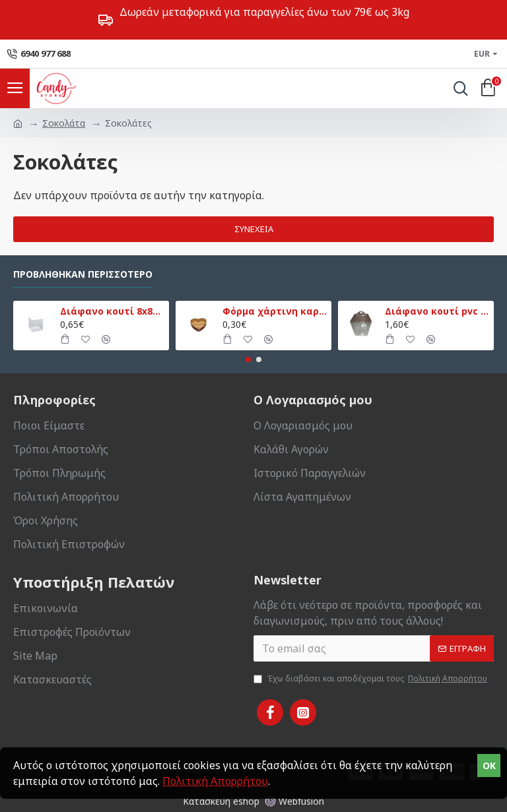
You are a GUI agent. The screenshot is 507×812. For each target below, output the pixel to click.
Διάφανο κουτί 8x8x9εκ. (113, 311)
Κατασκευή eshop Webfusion (253, 801)
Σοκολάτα (64, 123)
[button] (248, 359)
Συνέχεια (254, 229)
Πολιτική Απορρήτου (215, 781)
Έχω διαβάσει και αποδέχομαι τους (371, 679)
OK (489, 765)
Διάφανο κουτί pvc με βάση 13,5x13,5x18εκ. (437, 311)
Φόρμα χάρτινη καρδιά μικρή (275, 311)
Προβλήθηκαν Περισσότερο (83, 274)
